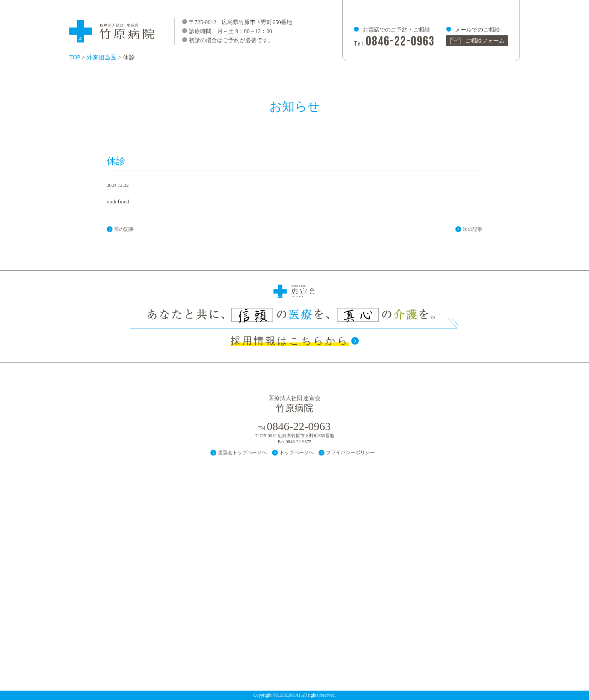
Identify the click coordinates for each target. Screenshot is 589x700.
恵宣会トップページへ (242, 452)
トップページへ (297, 452)
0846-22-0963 (400, 42)
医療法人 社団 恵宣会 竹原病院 (112, 28)
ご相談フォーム (485, 41)
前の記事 (124, 229)
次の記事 (473, 229)
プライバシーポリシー (350, 452)
